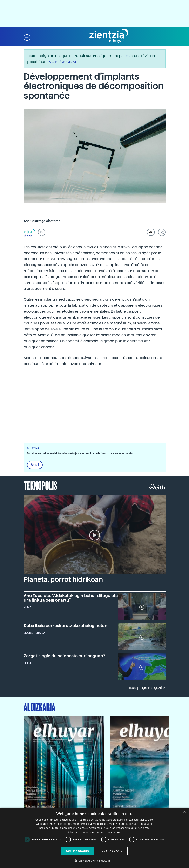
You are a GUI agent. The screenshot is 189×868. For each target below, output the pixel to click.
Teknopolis (40, 485)
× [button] (184, 812)
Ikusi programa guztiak (147, 688)
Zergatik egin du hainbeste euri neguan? (64, 656)
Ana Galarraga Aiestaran (42, 221)
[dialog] (94, 838)
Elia (129, 56)
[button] (27, 37)
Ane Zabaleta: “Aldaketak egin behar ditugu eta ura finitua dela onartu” (71, 598)
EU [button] (42, 232)
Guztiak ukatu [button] (112, 851)
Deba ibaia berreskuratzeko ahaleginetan (66, 626)
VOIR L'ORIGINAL (63, 62)
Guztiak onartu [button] (78, 851)
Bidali (35, 465)
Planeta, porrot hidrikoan (63, 579)
